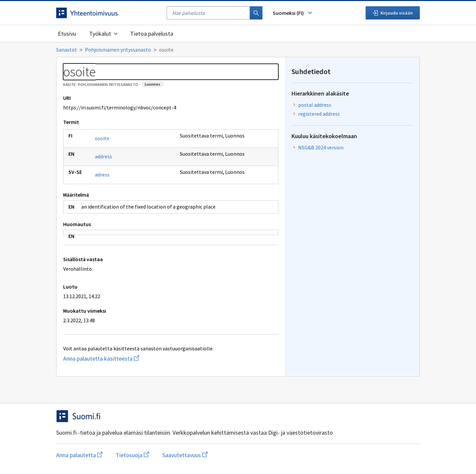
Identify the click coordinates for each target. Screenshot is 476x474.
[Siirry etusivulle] (108, 13)
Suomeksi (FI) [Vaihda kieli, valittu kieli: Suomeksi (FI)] (293, 13)
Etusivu (67, 34)
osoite (102, 138)
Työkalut (104, 34)
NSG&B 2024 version (321, 147)
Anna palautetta (79, 455)
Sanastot (67, 50)
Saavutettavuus (185, 455)
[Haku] (256, 13)
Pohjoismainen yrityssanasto (118, 50)
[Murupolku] (238, 50)
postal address (315, 105)
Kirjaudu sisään (393, 13)
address (103, 156)
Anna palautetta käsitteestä (127, 358)
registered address (319, 114)
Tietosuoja (132, 455)
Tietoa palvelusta (152, 34)
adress (102, 175)
